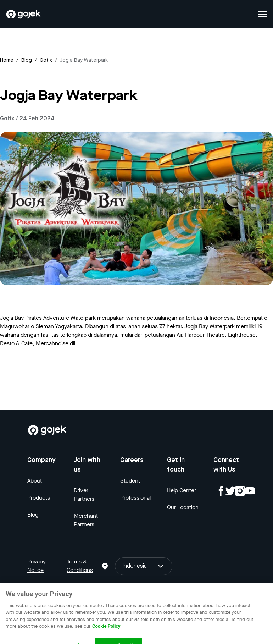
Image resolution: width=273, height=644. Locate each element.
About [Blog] (35, 481)
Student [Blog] (130, 481)
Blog (27, 60)
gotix (46, 60)
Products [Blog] (39, 498)
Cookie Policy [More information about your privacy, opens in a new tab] (106, 631)
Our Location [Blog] (183, 507)
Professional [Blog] (135, 498)
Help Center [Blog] (182, 490)
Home (7, 60)
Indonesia (144, 566)
